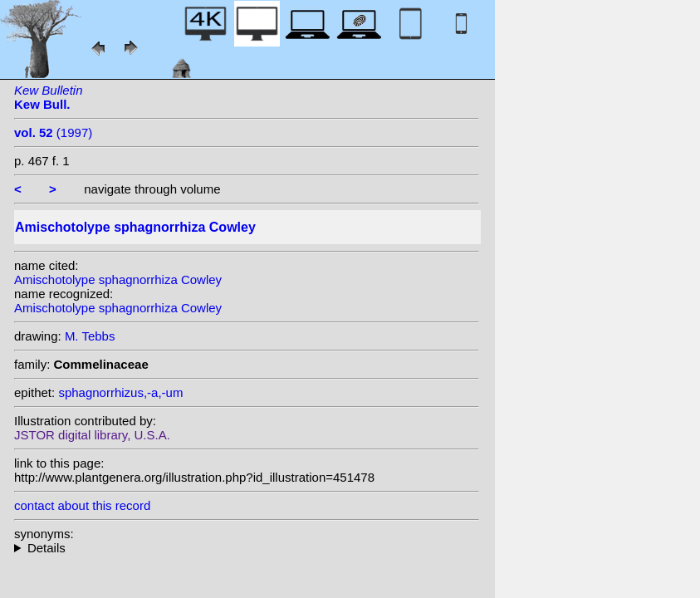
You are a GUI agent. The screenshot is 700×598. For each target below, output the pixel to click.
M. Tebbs (90, 336)
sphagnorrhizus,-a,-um (120, 392)
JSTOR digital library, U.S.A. (92, 435)
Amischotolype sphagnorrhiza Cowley (118, 279)
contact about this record (82, 505)
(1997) (53, 132)
